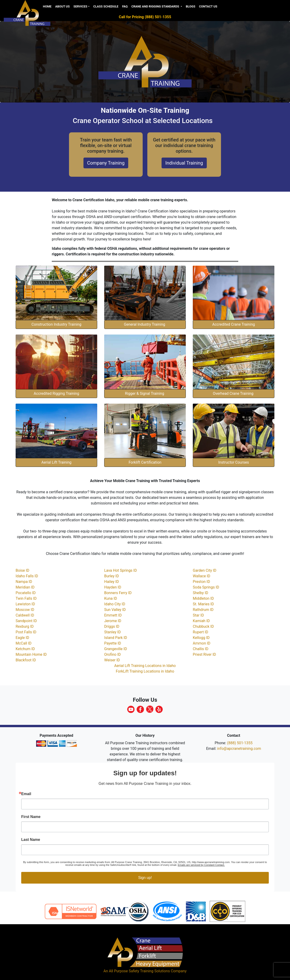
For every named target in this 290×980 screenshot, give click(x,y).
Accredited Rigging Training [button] (57, 393)
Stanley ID (112, 632)
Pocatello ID (26, 593)
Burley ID (112, 576)
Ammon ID (202, 643)
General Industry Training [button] (145, 324)
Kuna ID (111, 598)
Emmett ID (113, 615)
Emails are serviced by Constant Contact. (201, 865)
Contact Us (208, 6)
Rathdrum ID (203, 610)
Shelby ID (200, 593)
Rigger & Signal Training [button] (145, 393)
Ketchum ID (25, 649)
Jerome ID (113, 621)
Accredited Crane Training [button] (234, 324)
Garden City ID (205, 570)
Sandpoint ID (26, 621)
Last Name (31, 840)
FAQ (125, 6)
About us (62, 6)
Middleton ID (203, 598)
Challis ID (201, 649)
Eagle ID (22, 638)
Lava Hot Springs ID (121, 570)
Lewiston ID (25, 604)
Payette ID (113, 643)
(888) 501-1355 (240, 743)
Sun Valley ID (115, 610)
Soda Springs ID (206, 587)
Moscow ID (25, 610)
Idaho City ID (115, 604)
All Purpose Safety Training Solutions (139, 971)
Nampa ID (24, 582)
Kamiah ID (201, 621)
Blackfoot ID (26, 660)
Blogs (191, 6)
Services (80, 6)
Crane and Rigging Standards (155, 6)
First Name (31, 817)
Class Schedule (106, 6)
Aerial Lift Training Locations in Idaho (145, 666)
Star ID (198, 615)
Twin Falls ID (26, 598)
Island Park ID (116, 638)
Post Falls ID (26, 632)
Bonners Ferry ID (118, 593)
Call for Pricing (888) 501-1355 (145, 17)
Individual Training (184, 163)
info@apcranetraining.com (239, 749)
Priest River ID (204, 654)
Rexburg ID (25, 626)
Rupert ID (200, 632)
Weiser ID (112, 660)
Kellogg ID (201, 638)
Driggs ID (112, 626)
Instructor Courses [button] (234, 462)
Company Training (106, 163)
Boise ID (22, 570)
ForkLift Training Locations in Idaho (145, 671)
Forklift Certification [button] (145, 462)
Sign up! (145, 878)
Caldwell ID (25, 615)
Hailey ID (112, 582)
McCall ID (24, 643)
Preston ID (201, 582)
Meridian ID (25, 587)
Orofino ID (112, 654)
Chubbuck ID (203, 626)
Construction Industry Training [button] (56, 324)
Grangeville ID (116, 649)
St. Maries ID (203, 604)
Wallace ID (202, 576)
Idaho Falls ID (27, 576)
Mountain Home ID (31, 654)
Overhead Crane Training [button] (234, 393)
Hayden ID (113, 587)
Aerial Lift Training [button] (57, 462)
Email (26, 794)
